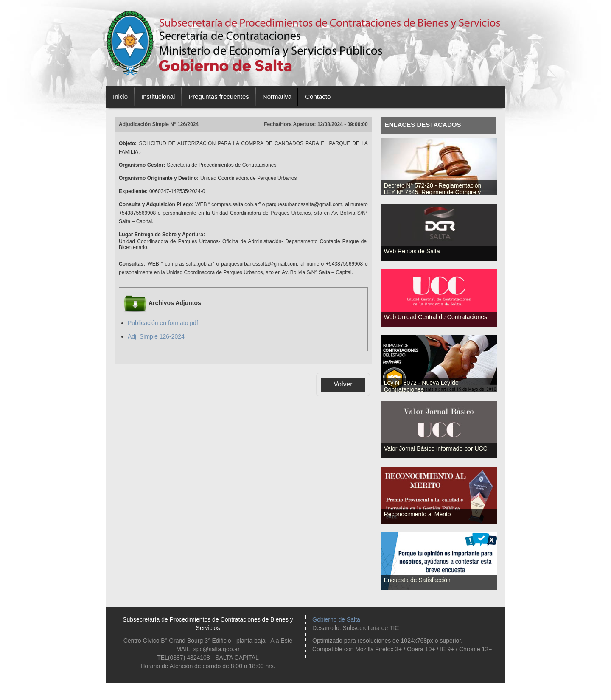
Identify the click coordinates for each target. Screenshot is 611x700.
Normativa (277, 97)
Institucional (158, 97)
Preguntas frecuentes (219, 97)
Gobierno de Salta (336, 619)
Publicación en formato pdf (163, 323)
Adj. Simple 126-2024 (156, 336)
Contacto (318, 97)
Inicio (120, 97)
